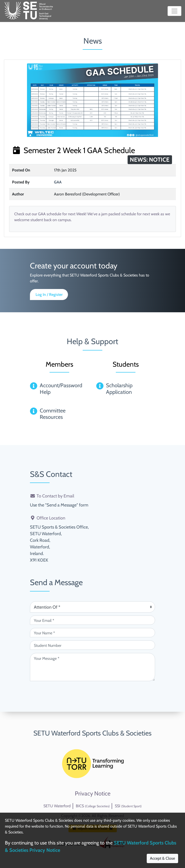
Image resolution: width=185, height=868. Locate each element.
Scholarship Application (119, 389)
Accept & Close (162, 858)
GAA (58, 182)
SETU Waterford (57, 806)
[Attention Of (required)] (92, 607)
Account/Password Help (61, 389)
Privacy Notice (93, 794)
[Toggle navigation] (174, 11)
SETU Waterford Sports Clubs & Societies (92, 733)
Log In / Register (49, 295)
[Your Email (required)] (92, 620)
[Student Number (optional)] (92, 645)
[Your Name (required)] (92, 633)
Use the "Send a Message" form (59, 505)
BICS (93, 806)
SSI (128, 806)
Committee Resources (53, 414)
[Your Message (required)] (92, 667)
